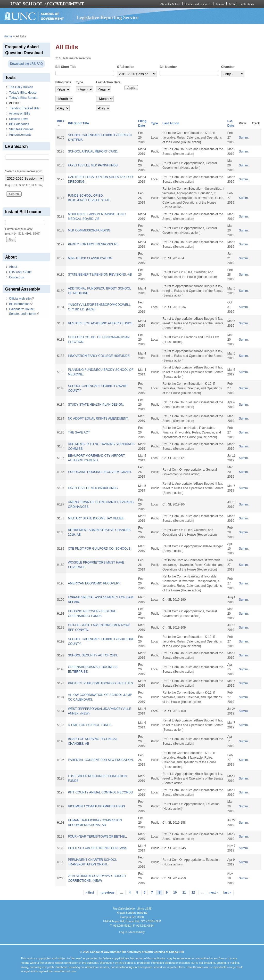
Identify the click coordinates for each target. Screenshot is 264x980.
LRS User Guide (20, 272)
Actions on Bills (19, 114)
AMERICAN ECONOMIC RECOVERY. (94, 583)
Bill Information (21, 304)
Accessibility (137, 932)
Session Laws (19, 119)
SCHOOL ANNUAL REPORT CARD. (93, 151)
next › (213, 893)
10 (175, 893)
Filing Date (63, 82)
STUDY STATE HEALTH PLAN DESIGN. (96, 405)
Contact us (16, 277)
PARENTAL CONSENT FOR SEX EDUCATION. (101, 760)
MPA (232, 4)
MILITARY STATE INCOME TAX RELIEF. (96, 518)
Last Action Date (108, 82)
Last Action (171, 123)
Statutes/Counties (21, 129)
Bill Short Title (66, 67)
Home (8, 36)
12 (193, 893)
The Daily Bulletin (21, 87)
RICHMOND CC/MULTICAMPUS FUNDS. (97, 806)
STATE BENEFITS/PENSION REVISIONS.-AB (100, 275)
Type (80, 82)
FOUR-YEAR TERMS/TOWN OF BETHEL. (97, 837)
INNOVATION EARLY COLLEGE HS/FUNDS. (99, 356)
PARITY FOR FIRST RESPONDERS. (93, 244)
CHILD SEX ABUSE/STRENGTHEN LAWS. (98, 848)
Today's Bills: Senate (23, 98)
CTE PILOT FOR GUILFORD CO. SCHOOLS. (100, 549)
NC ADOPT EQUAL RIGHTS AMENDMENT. (98, 419)
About (13, 267)
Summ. (244, 138)
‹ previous (107, 893)
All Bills (14, 103)
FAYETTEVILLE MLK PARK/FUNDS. (93, 165)
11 (184, 893)
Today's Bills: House (23, 93)
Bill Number (168, 67)
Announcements (20, 135)
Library (220, 4)
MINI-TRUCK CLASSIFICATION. (90, 258)
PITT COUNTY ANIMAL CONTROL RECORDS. (101, 792)
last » (227, 893)
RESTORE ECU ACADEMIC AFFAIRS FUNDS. (100, 323)
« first (90, 893)
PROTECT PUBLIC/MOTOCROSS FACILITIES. (101, 683)
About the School (170, 4)
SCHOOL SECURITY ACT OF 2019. (93, 655)
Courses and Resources (198, 4)
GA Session (126, 67)
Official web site (21, 299)
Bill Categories (19, 124)
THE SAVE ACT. (79, 432)
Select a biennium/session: (24, 171)
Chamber (228, 67)
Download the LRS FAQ (26, 64)
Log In (123, 932)
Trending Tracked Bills (24, 108)
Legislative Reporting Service (107, 17)
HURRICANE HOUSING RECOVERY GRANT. (100, 472)
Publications (247, 4)
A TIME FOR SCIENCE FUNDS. (90, 725)
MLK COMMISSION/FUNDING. (89, 230)
